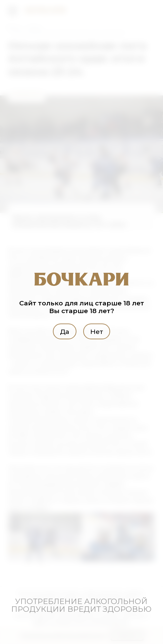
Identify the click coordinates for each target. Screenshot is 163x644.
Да (64, 332)
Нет (97, 332)
